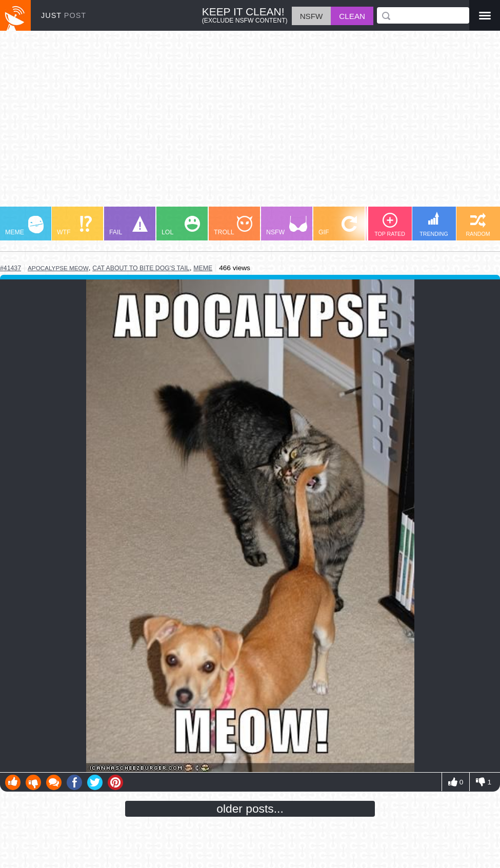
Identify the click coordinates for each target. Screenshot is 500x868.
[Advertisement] (250, 124)
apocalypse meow (58, 268)
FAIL (128, 226)
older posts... (250, 809)
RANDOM (478, 225)
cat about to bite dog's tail (141, 268)
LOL (181, 226)
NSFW (287, 226)
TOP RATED (390, 225)
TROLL (233, 226)
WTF (74, 226)
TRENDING (434, 224)
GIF (338, 226)
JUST (64, 15)
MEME (24, 226)
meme (203, 268)
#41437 (11, 268)
